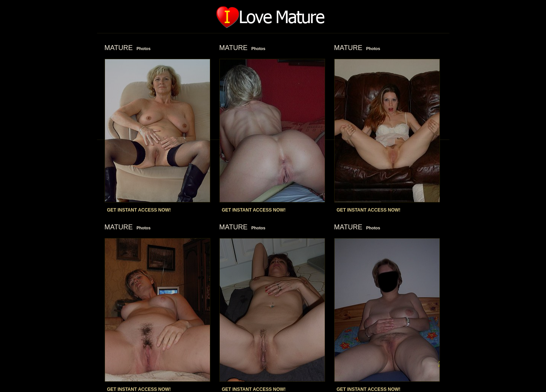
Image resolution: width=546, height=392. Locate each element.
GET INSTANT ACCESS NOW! (139, 210)
